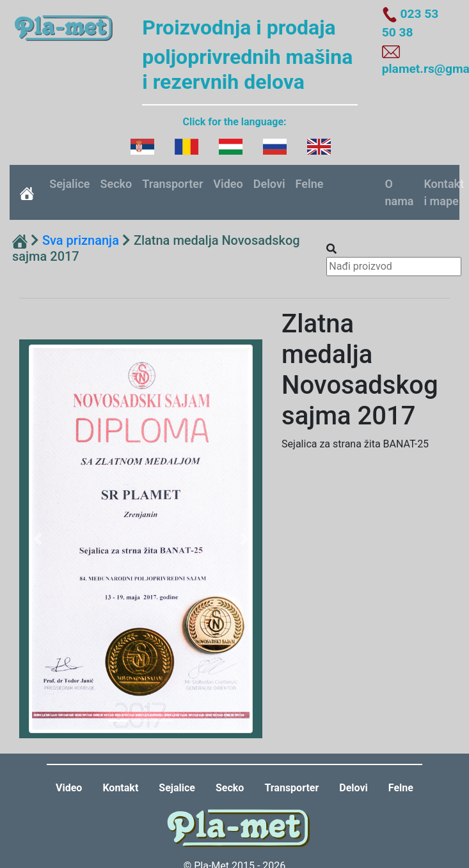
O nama (399, 192)
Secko (116, 184)
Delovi (269, 184)
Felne (310, 184)
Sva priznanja (81, 240)
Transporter (172, 184)
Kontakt (120, 788)
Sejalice (69, 184)
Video (228, 184)
